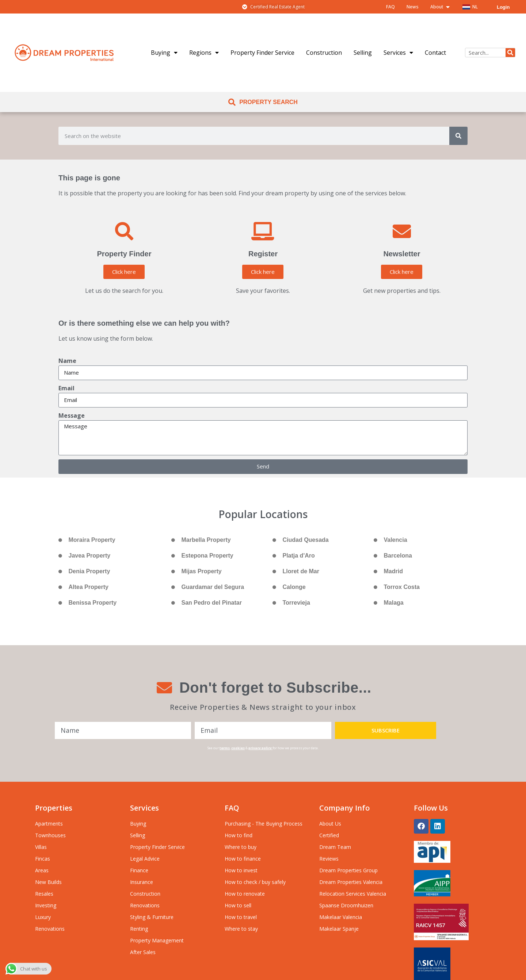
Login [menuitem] (503, 7)
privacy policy (260, 748)
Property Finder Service (262, 53)
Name (67, 361)
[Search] (510, 53)
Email (66, 388)
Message (72, 416)
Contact (435, 53)
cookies (238, 748)
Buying (164, 53)
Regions (204, 53)
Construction (324, 53)
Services (398, 53)
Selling (363, 53)
